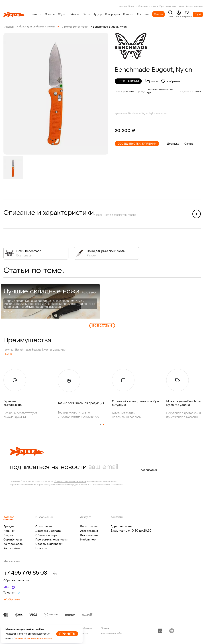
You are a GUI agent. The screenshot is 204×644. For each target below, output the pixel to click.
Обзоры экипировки (49, 544)
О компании (44, 526)
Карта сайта (12, 548)
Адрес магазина (194, 6)
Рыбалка (74, 14)
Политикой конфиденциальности (33, 638)
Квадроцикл (113, 14)
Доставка (173, 143)
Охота (86, 14)
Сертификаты (13, 539)
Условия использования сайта (112, 630)
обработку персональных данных (70, 481)
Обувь (62, 14)
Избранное (88, 539)
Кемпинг (128, 14)
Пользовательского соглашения (107, 484)
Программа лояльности (172, 6)
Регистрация (89, 526)
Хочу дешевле (13, 544)
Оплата (189, 143)
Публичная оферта (86, 630)
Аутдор (98, 14)
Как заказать (89, 535)
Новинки (122, 6)
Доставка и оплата (148, 6)
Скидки (158, 14)
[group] (56, 94)
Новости (41, 548)
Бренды (132, 6)
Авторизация (89, 531)
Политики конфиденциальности (74, 484)
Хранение (143, 14)
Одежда (50, 14)
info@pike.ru (12, 599)
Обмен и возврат (47, 535)
